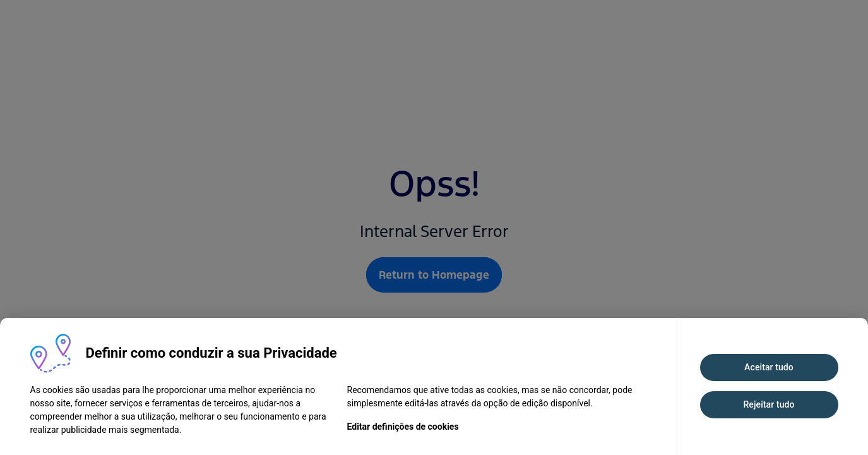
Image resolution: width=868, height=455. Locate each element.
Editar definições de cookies (403, 427)
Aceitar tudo (769, 367)
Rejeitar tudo (769, 404)
